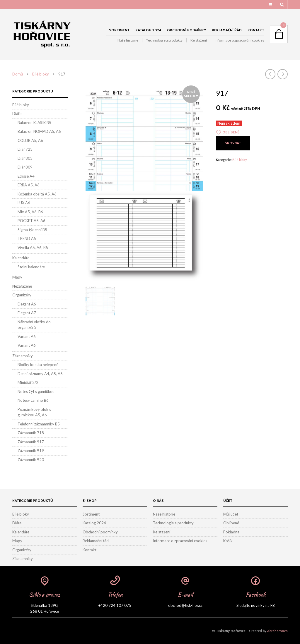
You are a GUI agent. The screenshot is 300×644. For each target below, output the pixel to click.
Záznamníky (23, 356)
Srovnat (233, 143)
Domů (18, 74)
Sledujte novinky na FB (256, 605)
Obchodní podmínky (186, 30)
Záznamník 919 (31, 451)
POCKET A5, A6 (31, 221)
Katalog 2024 (148, 30)
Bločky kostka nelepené (38, 365)
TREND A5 (27, 238)
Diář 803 (25, 158)
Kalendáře (21, 258)
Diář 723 (25, 149)
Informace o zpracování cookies (240, 40)
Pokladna (231, 532)
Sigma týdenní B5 (32, 230)
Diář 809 (25, 167)
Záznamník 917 (31, 442)
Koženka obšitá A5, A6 (37, 194)
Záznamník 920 (31, 460)
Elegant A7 (27, 313)
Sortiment (119, 30)
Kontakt (256, 30)
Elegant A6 (27, 304)
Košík (228, 541)
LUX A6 (24, 203)
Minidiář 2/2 (28, 382)
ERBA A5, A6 (29, 185)
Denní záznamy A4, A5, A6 (40, 374)
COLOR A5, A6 (30, 140)
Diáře (17, 114)
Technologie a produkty (164, 40)
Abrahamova (277, 631)
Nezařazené (22, 286)
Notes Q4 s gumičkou (36, 391)
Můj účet (231, 514)
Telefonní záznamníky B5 (39, 424)
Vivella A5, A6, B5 (33, 248)
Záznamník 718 (31, 433)
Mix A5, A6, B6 (30, 212)
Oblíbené (231, 523)
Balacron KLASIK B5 (34, 123)
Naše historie (128, 40)
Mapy (17, 277)
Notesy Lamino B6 (33, 400)
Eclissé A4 (26, 176)
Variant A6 (27, 336)
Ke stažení (199, 40)
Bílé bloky (41, 74)
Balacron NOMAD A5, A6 (39, 131)
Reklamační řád (227, 30)
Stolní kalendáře (31, 267)
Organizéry (22, 295)
